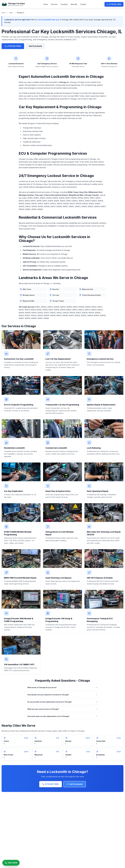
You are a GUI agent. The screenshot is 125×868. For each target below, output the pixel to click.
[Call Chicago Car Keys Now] (11, 863)
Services (54, 4)
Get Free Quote (35, 46)
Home (46, 4)
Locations (64, 4)
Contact (83, 4)
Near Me (74, 4)
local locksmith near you (49, 20)
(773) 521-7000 (114, 4)
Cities (11, 13)
